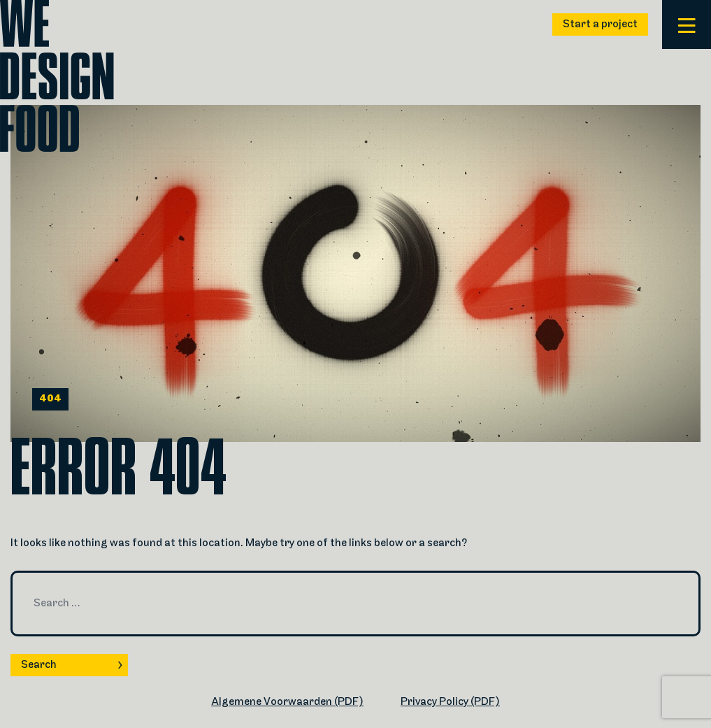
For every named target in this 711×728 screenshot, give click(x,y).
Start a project (600, 24)
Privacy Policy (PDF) (450, 702)
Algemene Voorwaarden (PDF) (287, 702)
